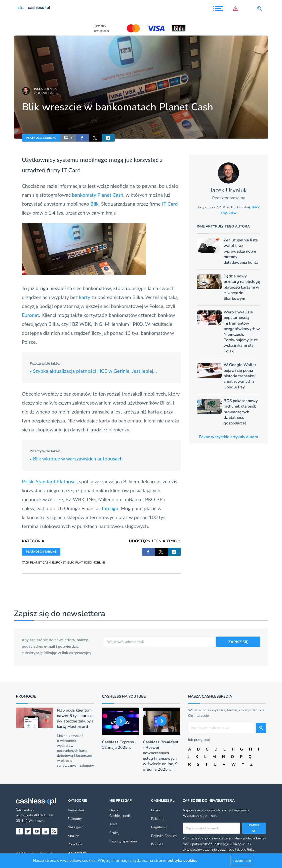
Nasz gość (75, 827)
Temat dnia (76, 810)
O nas (156, 810)
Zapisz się (254, 828)
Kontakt (157, 844)
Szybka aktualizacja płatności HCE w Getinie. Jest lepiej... (93, 371)
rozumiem (242, 861)
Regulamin (159, 827)
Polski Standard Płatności (49, 481)
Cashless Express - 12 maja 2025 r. (119, 745)
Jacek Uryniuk (45, 89)
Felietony (75, 819)
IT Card (71, 170)
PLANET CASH (40, 563)
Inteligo (110, 508)
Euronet (31, 315)
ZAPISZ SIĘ (238, 642)
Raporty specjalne (123, 841)
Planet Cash (110, 195)
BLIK (71, 563)
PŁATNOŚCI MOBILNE (41, 138)
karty (85, 297)
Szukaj (114, 833)
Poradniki (75, 844)
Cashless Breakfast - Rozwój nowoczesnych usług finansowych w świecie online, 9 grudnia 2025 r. (161, 756)
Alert (113, 824)
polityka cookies (182, 861)
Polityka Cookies (164, 836)
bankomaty (84, 195)
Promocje (26, 696)
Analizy (73, 836)
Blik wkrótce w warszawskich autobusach (76, 458)
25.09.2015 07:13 (46, 93)
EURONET (59, 563)
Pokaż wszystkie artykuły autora (228, 437)
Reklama (158, 819)
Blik (95, 204)
